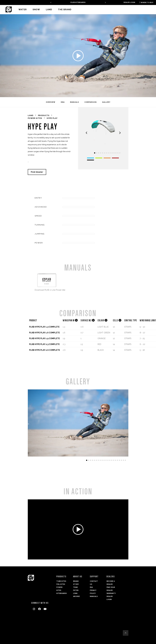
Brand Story (76, 583)
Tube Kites (61, 581)
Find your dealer (111, 589)
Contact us (94, 583)
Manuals (94, 596)
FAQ (91, 587)
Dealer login (129, 2)
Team (75, 587)
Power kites (59, 589)
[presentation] (51, 2)
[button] (95, 153)
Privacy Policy (93, 592)
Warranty (111, 593)
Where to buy (146, 3)
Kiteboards (61, 593)
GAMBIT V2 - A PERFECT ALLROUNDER (78, 2)
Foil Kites (61, 584)
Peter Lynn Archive (76, 593)
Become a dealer (111, 583)
